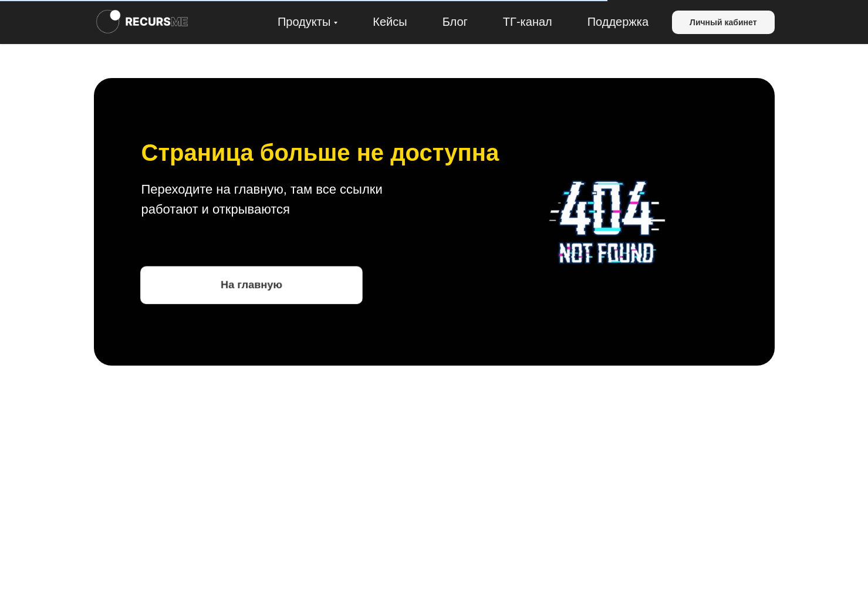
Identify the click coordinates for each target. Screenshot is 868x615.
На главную (251, 285)
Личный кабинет (723, 22)
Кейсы (390, 22)
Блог (455, 22)
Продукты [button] (304, 22)
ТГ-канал (528, 22)
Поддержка (618, 22)
